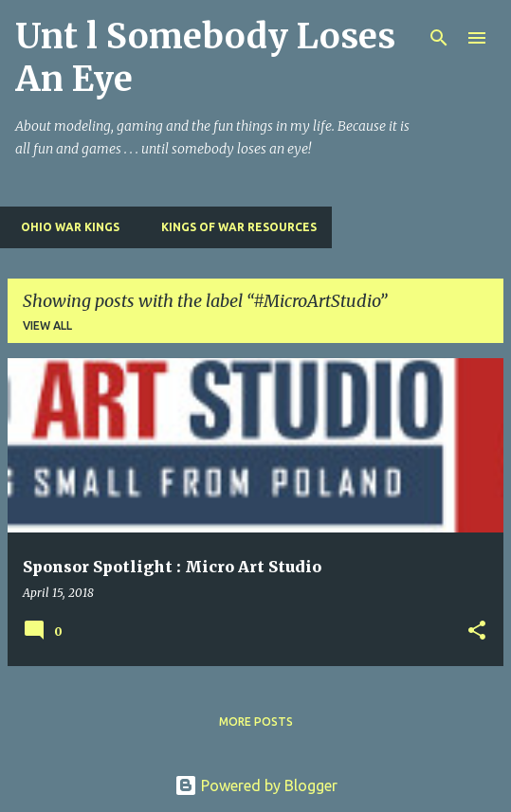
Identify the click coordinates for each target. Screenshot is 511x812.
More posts (256, 722)
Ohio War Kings (64, 227)
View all (47, 325)
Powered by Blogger (256, 785)
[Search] (439, 38)
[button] (477, 632)
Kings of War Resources (233, 227)
